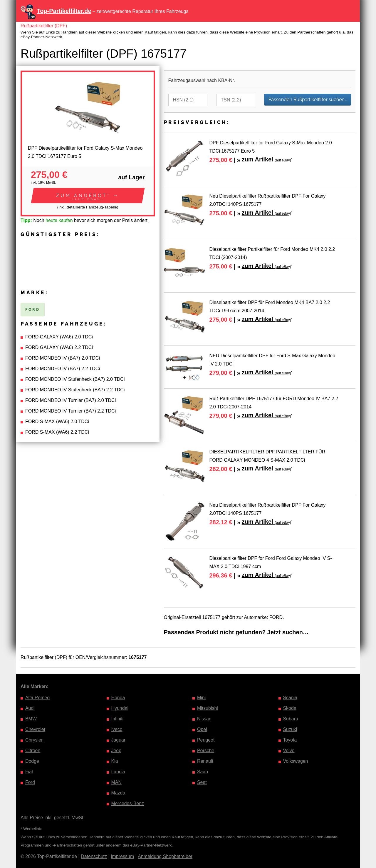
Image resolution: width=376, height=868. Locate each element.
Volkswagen (296, 761)
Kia (115, 761)
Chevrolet (35, 729)
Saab (203, 772)
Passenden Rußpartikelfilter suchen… (308, 100)
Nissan (204, 719)
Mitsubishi (208, 708)
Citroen (33, 751)
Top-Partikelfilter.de (64, 11)
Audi (30, 708)
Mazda (118, 793)
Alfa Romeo (38, 698)
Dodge (32, 761)
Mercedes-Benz (128, 803)
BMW (31, 719)
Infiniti (117, 719)
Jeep (116, 751)
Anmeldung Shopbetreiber (165, 856)
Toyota (290, 740)
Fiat (29, 772)
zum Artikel (266, 159)
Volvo (289, 751)
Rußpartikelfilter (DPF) (44, 26)
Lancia (118, 772)
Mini (201, 698)
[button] (88, 196)
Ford (30, 782)
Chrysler (34, 740)
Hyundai (120, 708)
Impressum (122, 856)
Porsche (206, 751)
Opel (202, 729)
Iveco (117, 729)
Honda (118, 698)
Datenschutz (94, 856)
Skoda (290, 708)
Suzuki (290, 729)
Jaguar (119, 740)
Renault (205, 761)
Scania (290, 698)
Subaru (291, 719)
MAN (117, 782)
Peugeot (206, 740)
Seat (202, 782)
